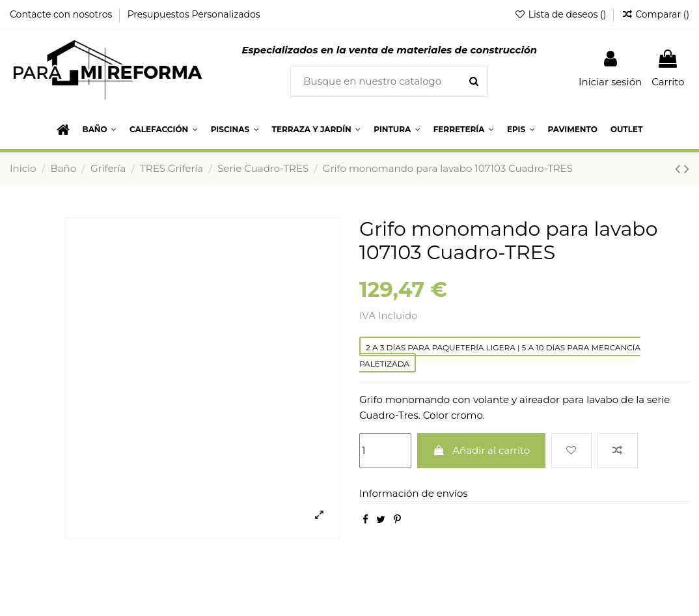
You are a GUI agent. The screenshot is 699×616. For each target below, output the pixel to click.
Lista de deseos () (561, 14)
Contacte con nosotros (62, 14)
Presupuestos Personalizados (194, 14)
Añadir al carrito (482, 450)
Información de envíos (414, 493)
